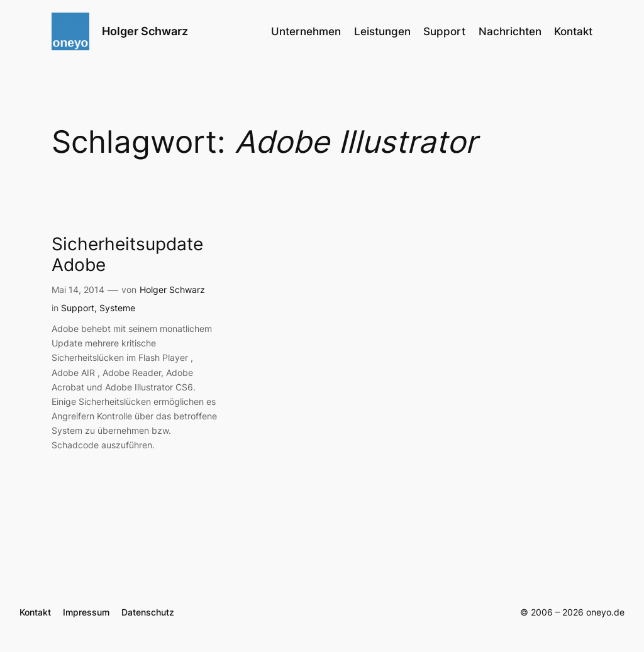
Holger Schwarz (145, 31)
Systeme (117, 308)
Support (78, 308)
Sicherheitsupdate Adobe (127, 255)
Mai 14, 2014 (78, 290)
